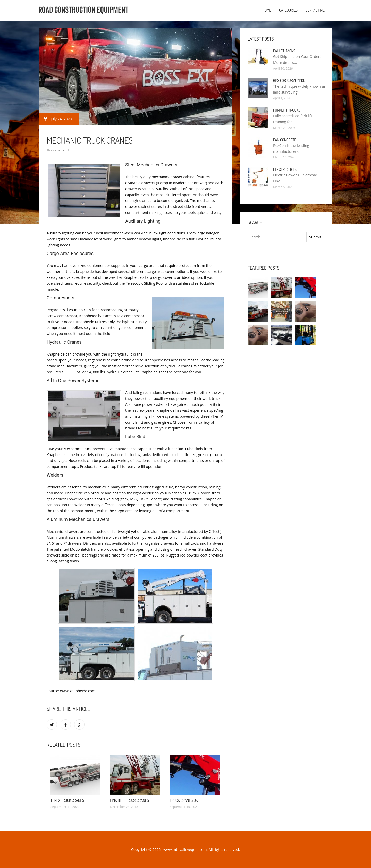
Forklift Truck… (287, 110)
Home (267, 10)
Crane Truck (60, 150)
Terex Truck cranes (67, 800)
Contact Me (315, 10)
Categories (288, 10)
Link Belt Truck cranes (129, 800)
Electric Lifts (285, 169)
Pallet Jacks (284, 51)
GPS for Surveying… (290, 81)
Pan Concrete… (286, 140)
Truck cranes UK (184, 800)
